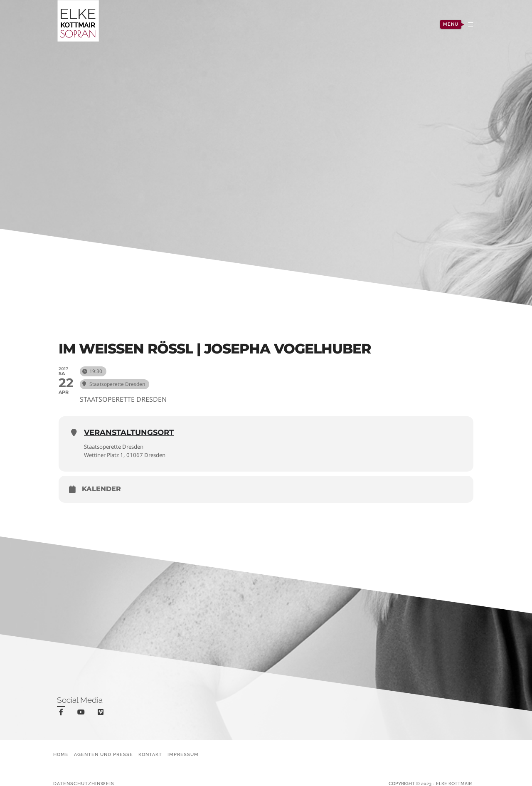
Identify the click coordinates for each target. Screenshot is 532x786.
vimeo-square (102, 714)
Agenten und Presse (103, 755)
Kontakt (150, 755)
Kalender (101, 489)
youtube (83, 714)
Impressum (183, 755)
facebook (63, 713)
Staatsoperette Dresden (117, 446)
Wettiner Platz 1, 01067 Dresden (129, 455)
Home (61, 755)
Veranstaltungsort (129, 433)
